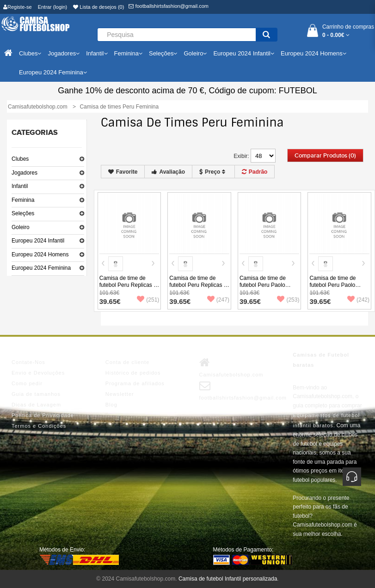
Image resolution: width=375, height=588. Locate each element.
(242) (358, 300)
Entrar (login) (53, 7)
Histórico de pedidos (133, 373)
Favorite (123, 172)
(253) (288, 300)
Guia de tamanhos (36, 394)
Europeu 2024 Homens (40, 255)
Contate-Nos (28, 362)
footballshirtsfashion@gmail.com (169, 6)
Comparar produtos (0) (325, 156)
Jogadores (25, 173)
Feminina (23, 200)
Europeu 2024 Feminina (41, 268)
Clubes (20, 159)
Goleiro (21, 227)
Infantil (20, 186)
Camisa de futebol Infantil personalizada (228, 579)
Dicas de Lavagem (36, 405)
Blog (111, 405)
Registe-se (18, 7)
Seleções (23, 213)
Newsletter (120, 394)
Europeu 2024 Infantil (38, 241)
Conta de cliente (128, 362)
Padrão (255, 172)
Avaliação (168, 172)
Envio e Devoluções (38, 373)
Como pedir (27, 383)
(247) (218, 300)
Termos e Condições (39, 426)
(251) (148, 300)
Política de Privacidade (43, 415)
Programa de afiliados (135, 383)
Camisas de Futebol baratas (321, 360)
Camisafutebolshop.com (231, 367)
